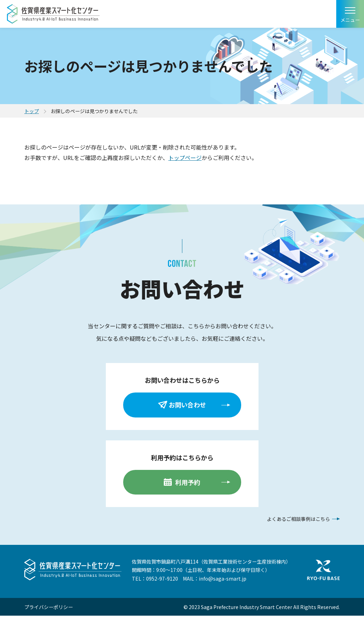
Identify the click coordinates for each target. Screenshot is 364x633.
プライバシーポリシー (49, 607)
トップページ (185, 158)
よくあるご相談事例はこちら (298, 519)
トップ (32, 111)
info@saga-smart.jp (223, 579)
